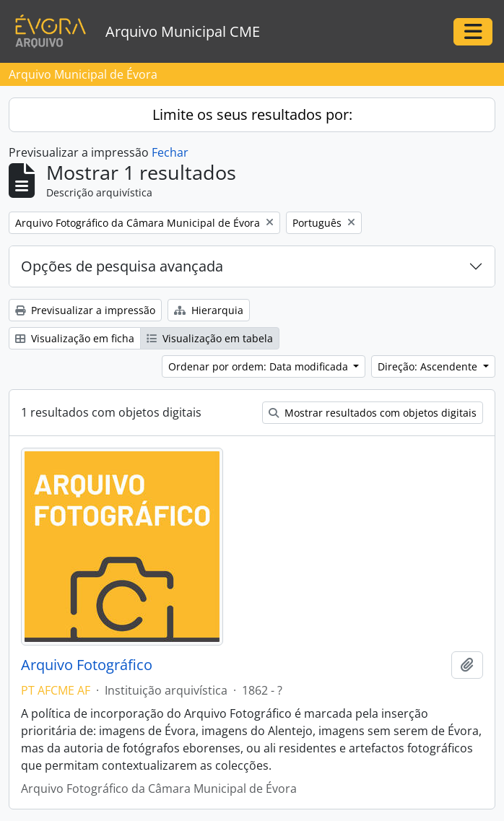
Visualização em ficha (75, 338)
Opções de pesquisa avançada (122, 266)
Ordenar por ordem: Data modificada (260, 366)
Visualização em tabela (210, 338)
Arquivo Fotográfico (87, 665)
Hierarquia (209, 310)
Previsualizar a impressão (85, 310)
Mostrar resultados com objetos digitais (373, 413)
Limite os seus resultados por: (252, 114)
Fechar (170, 152)
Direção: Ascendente (429, 366)
